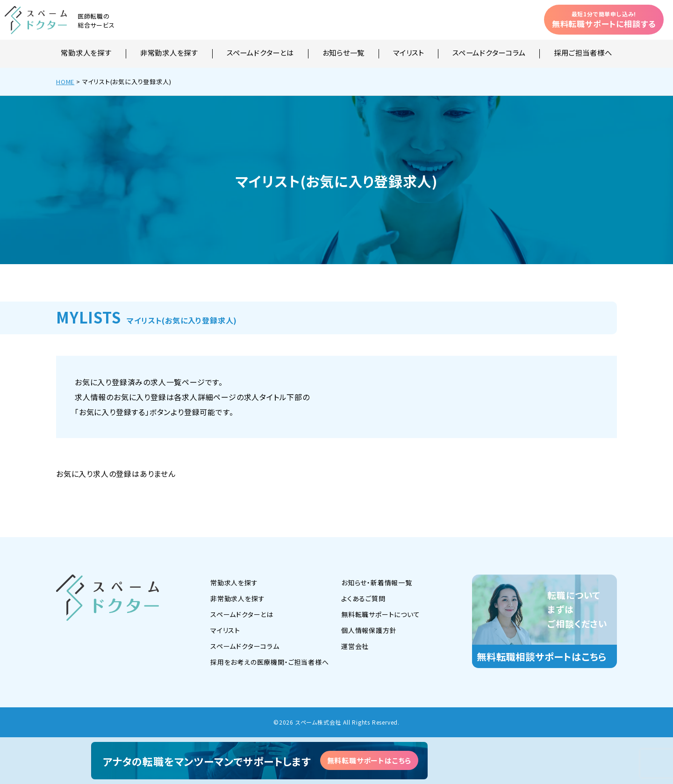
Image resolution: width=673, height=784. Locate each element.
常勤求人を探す (86, 53)
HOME (65, 82)
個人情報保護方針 (369, 630)
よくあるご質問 (363, 598)
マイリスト (408, 53)
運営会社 (355, 646)
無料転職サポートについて (381, 614)
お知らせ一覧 (344, 53)
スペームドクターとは (260, 53)
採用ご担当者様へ (583, 53)
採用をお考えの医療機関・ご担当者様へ (269, 662)
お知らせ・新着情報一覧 (377, 583)
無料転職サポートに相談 (604, 20)
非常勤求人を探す (169, 53)
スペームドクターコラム (489, 53)
